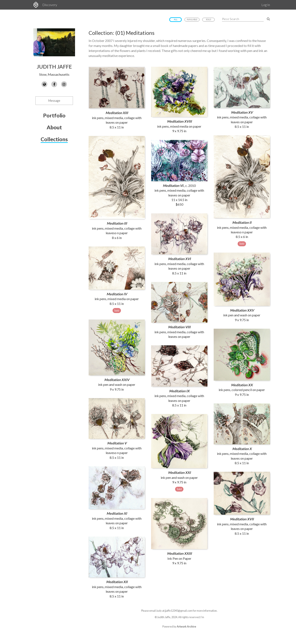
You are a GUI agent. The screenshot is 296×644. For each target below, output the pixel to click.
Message (54, 101)
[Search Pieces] (268, 19)
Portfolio (54, 115)
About (54, 127)
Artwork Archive (186, 626)
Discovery (50, 5)
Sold (208, 19)
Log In (266, 5)
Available (192, 19)
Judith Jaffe (54, 67)
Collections (54, 139)
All (176, 19)
